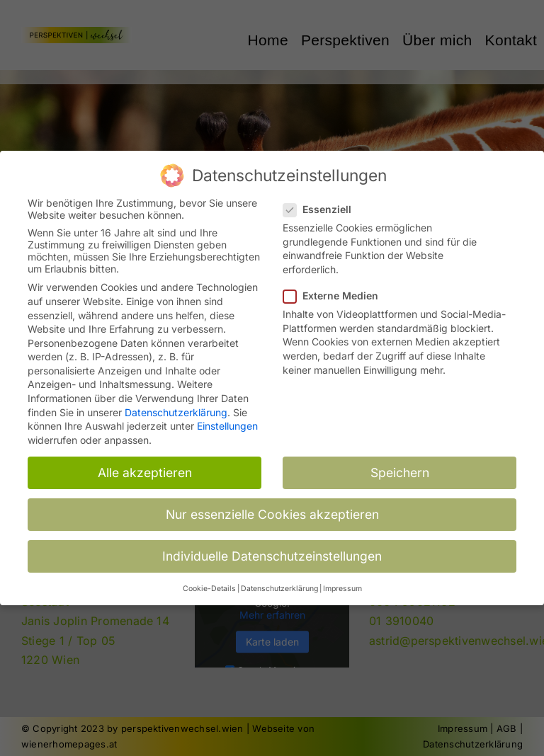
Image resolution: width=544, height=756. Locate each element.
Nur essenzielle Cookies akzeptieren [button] (272, 511)
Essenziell (323, 206)
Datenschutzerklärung (176, 409)
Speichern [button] (400, 469)
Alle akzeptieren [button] (145, 469)
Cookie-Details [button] (209, 585)
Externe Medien (336, 292)
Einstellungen (227, 422)
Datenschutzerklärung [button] (279, 585)
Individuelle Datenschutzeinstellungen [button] (272, 552)
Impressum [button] (342, 585)
